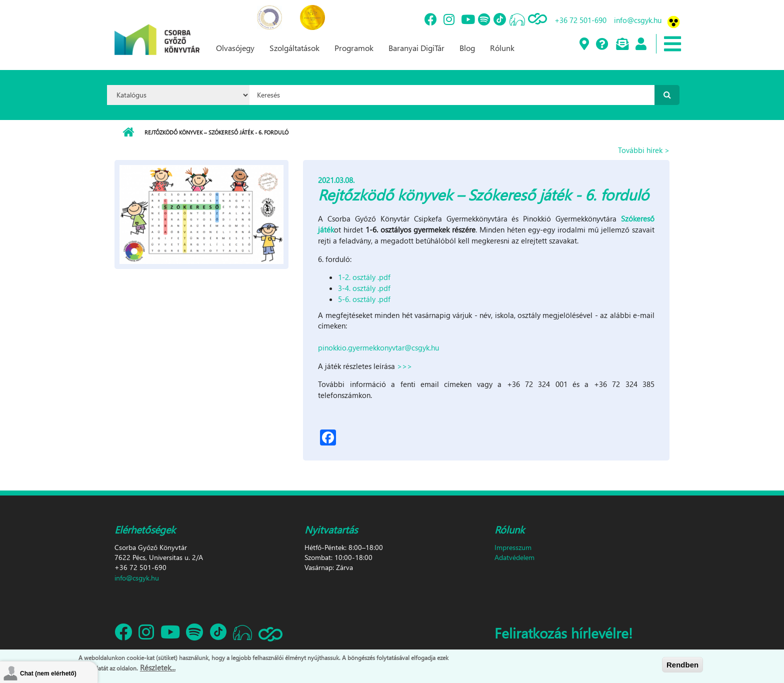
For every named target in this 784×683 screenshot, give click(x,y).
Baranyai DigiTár (416, 48)
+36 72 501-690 (580, 20)
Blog (467, 48)
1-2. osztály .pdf (364, 277)
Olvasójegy (235, 48)
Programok (354, 48)
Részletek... (158, 668)
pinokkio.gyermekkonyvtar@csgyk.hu (378, 347)
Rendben (682, 666)
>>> (404, 366)
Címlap (128, 132)
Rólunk (502, 48)
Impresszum (513, 547)
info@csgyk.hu (638, 20)
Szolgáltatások (294, 48)
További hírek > (644, 150)
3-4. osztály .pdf (364, 288)
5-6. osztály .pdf (364, 299)
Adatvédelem (514, 557)
